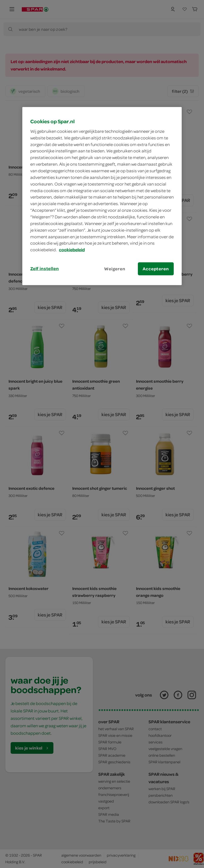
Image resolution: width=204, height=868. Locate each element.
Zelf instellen (45, 268)
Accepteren (156, 269)
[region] (102, 196)
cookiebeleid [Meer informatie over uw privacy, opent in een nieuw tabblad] (72, 250)
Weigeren (115, 269)
